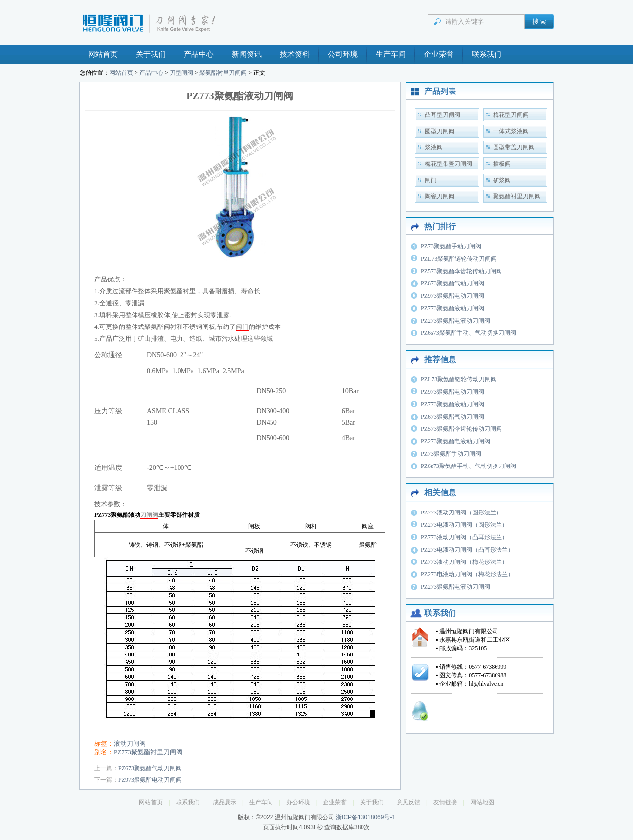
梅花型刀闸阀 (511, 115)
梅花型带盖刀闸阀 (449, 164)
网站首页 (103, 54)
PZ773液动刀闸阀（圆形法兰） (461, 513)
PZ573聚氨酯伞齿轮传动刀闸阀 (461, 271)
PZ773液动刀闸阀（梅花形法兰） (464, 562)
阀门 (242, 327)
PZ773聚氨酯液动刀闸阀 (452, 308)
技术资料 (295, 54)
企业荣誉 (439, 54)
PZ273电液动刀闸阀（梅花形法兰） (467, 574)
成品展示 (225, 802)
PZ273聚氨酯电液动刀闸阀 (455, 321)
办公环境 (298, 802)
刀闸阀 (149, 515)
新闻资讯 (247, 54)
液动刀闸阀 (130, 743)
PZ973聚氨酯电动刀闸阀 (150, 780)
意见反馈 (408, 802)
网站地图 (482, 802)
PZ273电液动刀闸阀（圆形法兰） (464, 525)
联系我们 (487, 54)
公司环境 (343, 54)
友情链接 (445, 802)
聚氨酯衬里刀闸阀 (223, 73)
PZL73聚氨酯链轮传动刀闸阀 (459, 259)
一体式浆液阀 (511, 131)
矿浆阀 (502, 180)
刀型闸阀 (181, 73)
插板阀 (502, 164)
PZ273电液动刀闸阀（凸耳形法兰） (467, 550)
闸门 (431, 180)
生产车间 (391, 54)
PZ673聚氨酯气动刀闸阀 (150, 768)
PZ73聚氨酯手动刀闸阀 (451, 246)
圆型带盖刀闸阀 (514, 147)
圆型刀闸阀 (440, 131)
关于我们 (151, 54)
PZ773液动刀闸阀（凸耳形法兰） (464, 537)
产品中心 (199, 54)
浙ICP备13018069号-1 (365, 817)
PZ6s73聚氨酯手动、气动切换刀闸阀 (469, 333)
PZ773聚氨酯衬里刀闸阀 (148, 752)
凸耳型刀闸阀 (443, 115)
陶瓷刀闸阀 (440, 196)
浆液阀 (434, 147)
